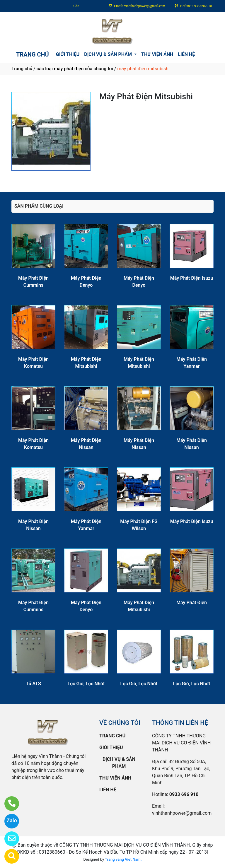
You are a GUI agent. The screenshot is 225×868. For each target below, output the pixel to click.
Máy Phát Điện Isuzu (192, 278)
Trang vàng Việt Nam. (123, 859)
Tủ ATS (33, 684)
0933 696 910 (184, 794)
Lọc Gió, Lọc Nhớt (86, 684)
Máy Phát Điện (192, 603)
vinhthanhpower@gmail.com (182, 813)
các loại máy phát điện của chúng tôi (75, 69)
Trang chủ (22, 69)
